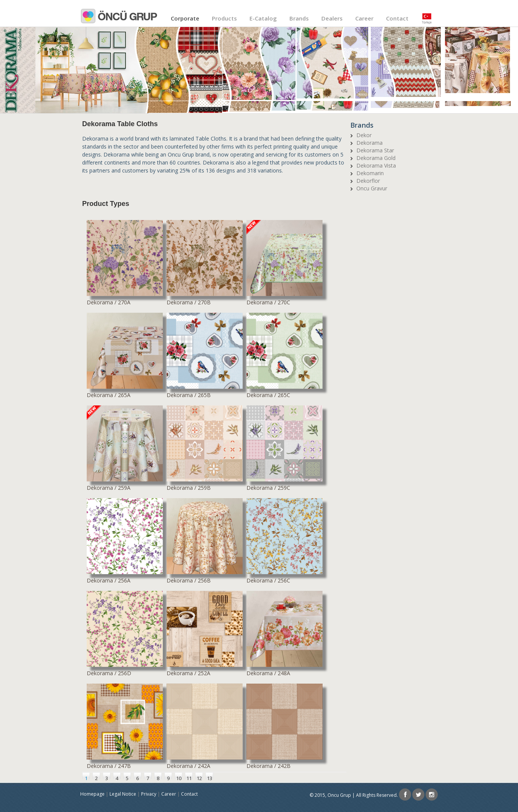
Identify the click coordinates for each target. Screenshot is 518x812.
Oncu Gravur (372, 188)
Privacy (149, 794)
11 (189, 777)
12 (199, 777)
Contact (397, 18)
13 (210, 777)
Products (224, 18)
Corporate (185, 18)
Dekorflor (368, 181)
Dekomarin (370, 173)
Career (364, 18)
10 (179, 777)
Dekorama (369, 143)
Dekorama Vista (376, 165)
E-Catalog (263, 18)
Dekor (364, 135)
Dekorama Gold (376, 158)
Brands (299, 18)
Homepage (92, 794)
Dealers (332, 18)
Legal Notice (123, 794)
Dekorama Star (375, 150)
